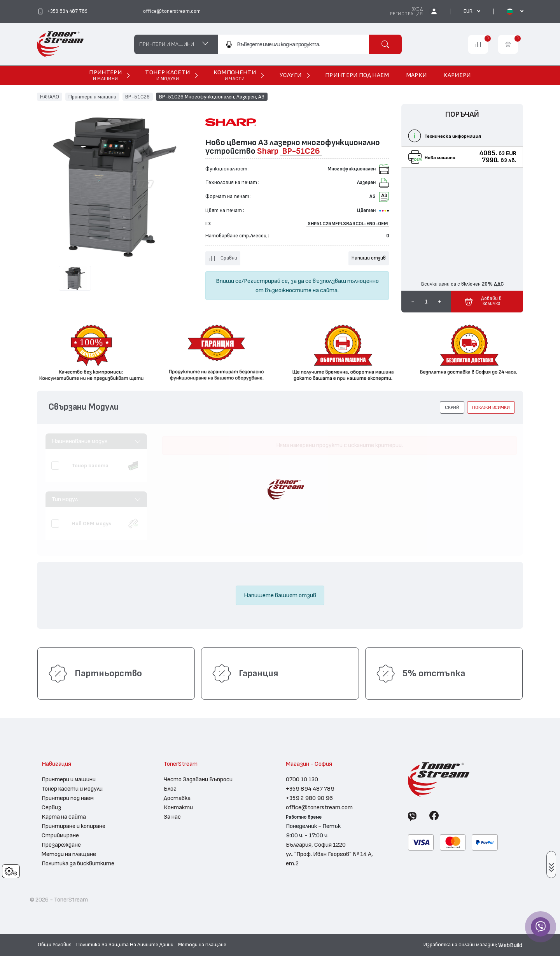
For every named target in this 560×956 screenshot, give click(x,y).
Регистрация (407, 14)
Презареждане (61, 845)
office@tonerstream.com (319, 807)
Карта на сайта (64, 817)
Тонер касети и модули (72, 789)
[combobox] (293, 44)
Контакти (178, 807)
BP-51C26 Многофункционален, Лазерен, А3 (212, 96)
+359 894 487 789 (310, 789)
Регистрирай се (266, 281)
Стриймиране (60, 835)
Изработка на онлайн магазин (460, 945)
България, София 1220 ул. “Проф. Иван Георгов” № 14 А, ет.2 (329, 854)
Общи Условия (55, 945)
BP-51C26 (137, 96)
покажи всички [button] (491, 407)
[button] (452, 407)
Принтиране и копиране (73, 826)
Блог (170, 789)
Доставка (177, 798)
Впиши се (229, 281)
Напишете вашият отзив (280, 595)
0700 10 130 (302, 779)
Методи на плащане (69, 854)
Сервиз (51, 807)
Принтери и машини (92, 96)
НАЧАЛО (50, 96)
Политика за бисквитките (78, 863)
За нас (172, 817)
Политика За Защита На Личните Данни (125, 945)
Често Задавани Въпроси (198, 779)
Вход (417, 9)
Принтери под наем (68, 798)
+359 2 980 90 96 (309, 798)
